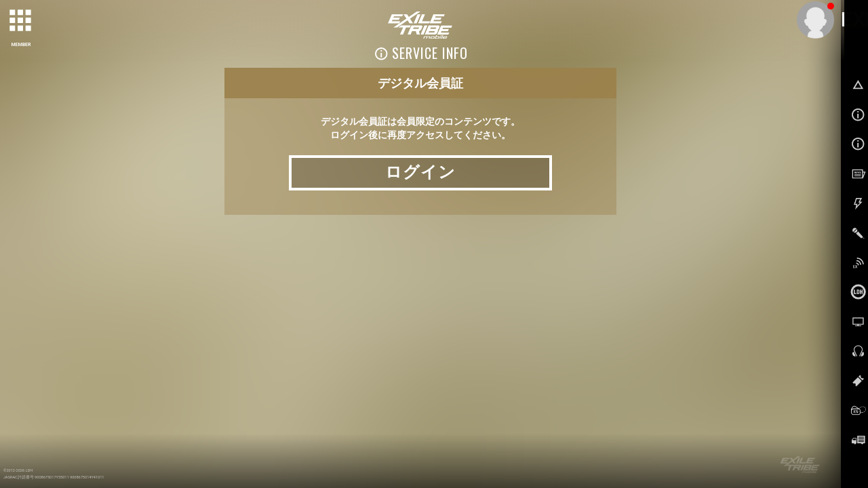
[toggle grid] (21, 21)
